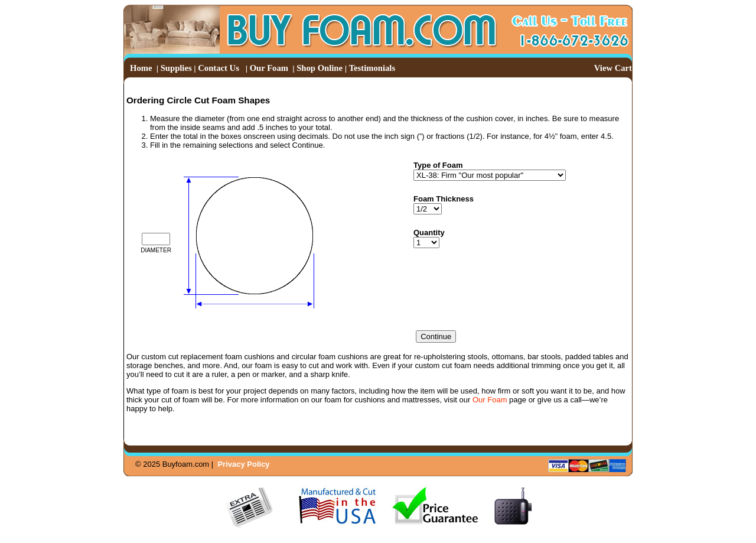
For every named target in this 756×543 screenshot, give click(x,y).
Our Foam (269, 68)
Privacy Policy (243, 464)
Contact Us (219, 68)
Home (141, 68)
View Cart (613, 68)
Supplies (176, 68)
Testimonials (372, 68)
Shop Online (320, 68)
